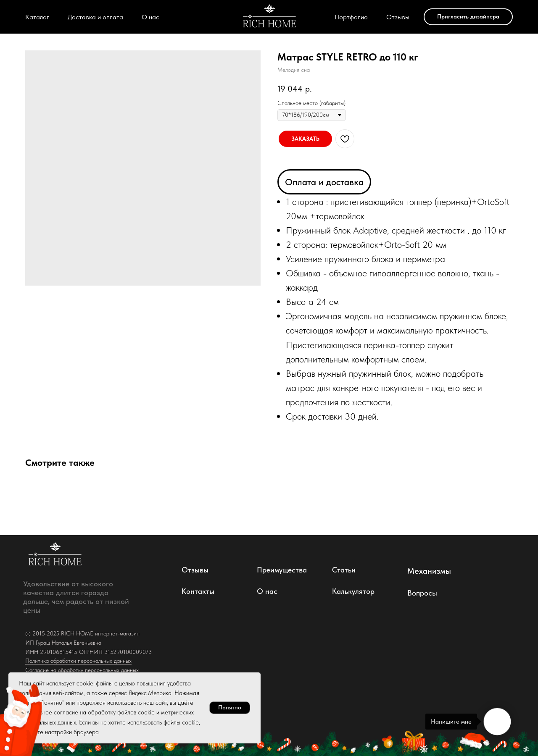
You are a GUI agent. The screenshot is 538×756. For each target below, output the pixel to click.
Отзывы (398, 17)
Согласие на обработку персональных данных (82, 670)
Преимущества (282, 570)
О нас (150, 17)
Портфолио (351, 17)
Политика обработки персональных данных (78, 661)
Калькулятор (353, 591)
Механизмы (429, 571)
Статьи (344, 570)
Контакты (198, 591)
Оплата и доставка (324, 182)
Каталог (37, 17)
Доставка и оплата (95, 17)
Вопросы (422, 593)
